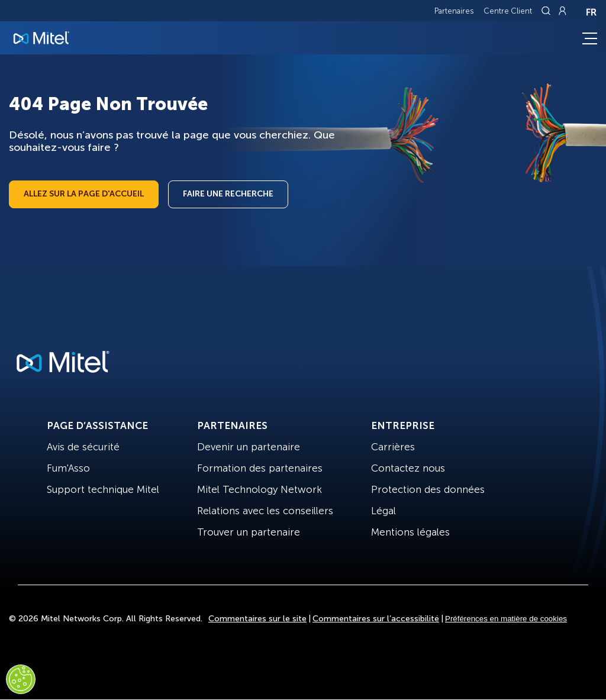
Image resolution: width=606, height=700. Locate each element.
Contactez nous (408, 468)
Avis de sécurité (83, 447)
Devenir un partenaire (249, 447)
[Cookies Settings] (21, 679)
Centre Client (508, 11)
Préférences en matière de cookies (506, 619)
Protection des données (428, 489)
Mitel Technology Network (260, 489)
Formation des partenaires (260, 468)
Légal (383, 511)
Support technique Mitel (103, 489)
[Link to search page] (547, 11)
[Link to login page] (562, 11)
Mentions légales (410, 532)
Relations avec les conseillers (265, 511)
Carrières (393, 447)
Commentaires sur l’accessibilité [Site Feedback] (376, 619)
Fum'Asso (68, 468)
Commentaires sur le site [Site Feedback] (257, 619)
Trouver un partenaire (249, 532)
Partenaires (454, 11)
